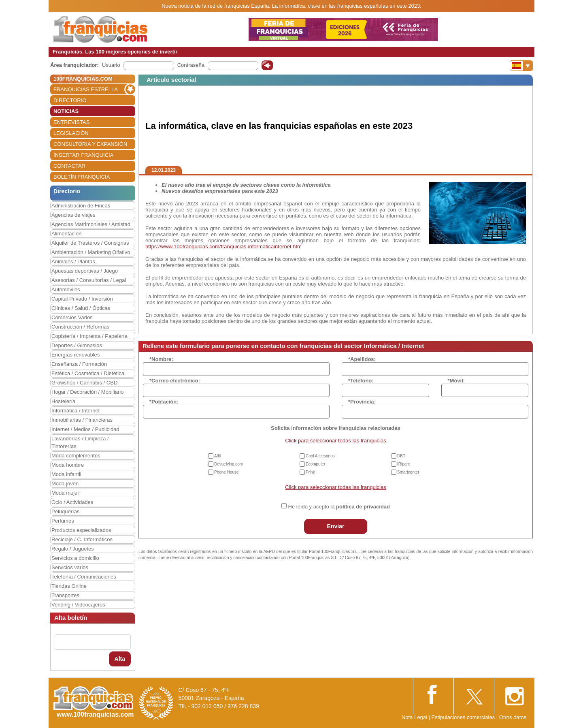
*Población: (164, 402)
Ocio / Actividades (72, 502)
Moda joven (65, 484)
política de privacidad (363, 507)
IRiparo (404, 464)
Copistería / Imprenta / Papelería (89, 336)
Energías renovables (76, 355)
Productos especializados (81, 530)
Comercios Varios (72, 317)
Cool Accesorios (320, 456)
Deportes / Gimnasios (77, 345)
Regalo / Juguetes (73, 549)
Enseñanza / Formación (79, 364)
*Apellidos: (362, 359)
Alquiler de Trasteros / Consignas (90, 243)
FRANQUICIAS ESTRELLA (86, 89)
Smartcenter (408, 472)
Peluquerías (65, 511)
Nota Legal (414, 717)
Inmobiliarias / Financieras (82, 420)
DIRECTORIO (70, 100)
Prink (310, 472)
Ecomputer (315, 464)
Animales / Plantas (73, 262)
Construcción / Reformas (80, 327)
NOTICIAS (66, 111)
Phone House (227, 472)
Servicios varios (70, 567)
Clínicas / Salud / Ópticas (81, 308)
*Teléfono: (361, 381)
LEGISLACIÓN (71, 133)
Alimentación (66, 234)
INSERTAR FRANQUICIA (83, 155)
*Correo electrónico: (175, 381)
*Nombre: (161, 359)
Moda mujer (65, 493)
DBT (401, 456)
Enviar (336, 526)
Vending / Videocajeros (78, 605)
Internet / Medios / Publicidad (85, 429)
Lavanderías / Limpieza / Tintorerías (80, 442)
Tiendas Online (69, 586)
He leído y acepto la (339, 507)
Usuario (111, 65)
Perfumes (63, 521)
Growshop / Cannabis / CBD (84, 383)
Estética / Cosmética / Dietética (88, 373)
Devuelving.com (229, 464)
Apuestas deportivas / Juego (85, 271)
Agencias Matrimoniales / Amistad (91, 224)
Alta (120, 659)
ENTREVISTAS (71, 122)
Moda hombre (68, 465)
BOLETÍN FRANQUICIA (82, 177)
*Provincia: (362, 402)
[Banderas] (521, 66)
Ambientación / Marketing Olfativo (91, 252)
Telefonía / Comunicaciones (84, 577)
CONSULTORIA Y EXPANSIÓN (90, 144)
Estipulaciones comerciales (464, 717)
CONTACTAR (69, 166)
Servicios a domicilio (75, 558)
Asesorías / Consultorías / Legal (89, 280)
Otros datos (513, 717)
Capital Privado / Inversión (82, 299)
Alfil (217, 456)
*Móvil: (456, 381)
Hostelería (63, 401)
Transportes (65, 595)
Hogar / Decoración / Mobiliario (87, 392)
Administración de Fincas (81, 206)
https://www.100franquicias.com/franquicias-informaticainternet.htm (223, 247)
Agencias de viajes (73, 215)
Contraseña (191, 65)
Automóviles (66, 289)
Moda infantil (66, 474)
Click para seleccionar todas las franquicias (335, 441)
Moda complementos (76, 456)
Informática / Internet (76, 411)
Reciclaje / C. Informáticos (82, 539)
